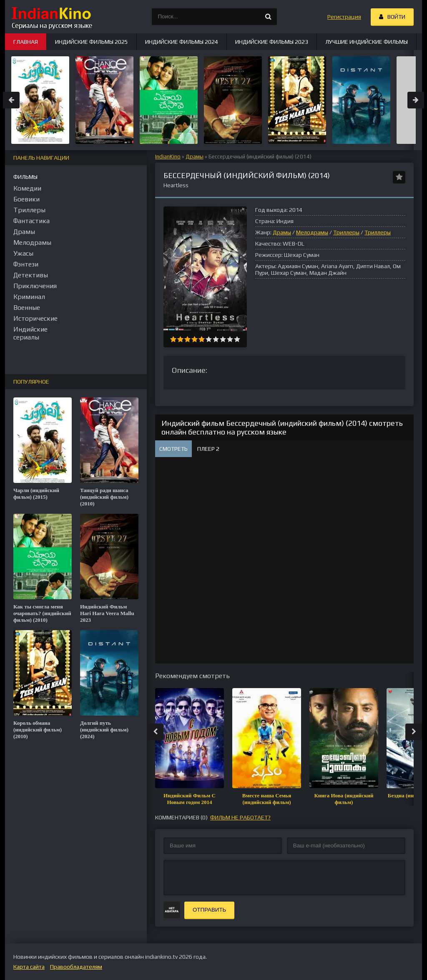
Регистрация (344, 17)
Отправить (209, 910)
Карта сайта (29, 967)
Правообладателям (76, 967)
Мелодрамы (312, 232)
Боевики (26, 199)
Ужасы (23, 253)
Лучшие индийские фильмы (367, 42)
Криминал (29, 297)
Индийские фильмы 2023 (272, 42)
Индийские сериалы (30, 333)
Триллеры (346, 232)
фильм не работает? (240, 817)
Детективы (31, 275)
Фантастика (31, 221)
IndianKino (168, 157)
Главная (26, 42)
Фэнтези (26, 264)
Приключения (35, 286)
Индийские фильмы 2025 (92, 42)
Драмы (195, 157)
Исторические (35, 318)
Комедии (27, 188)
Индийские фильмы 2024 (182, 42)
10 (237, 339)
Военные (27, 308)
